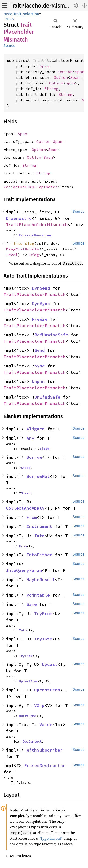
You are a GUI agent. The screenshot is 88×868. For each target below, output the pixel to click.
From (32, 517)
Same (32, 604)
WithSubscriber (45, 750)
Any (30, 438)
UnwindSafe (47, 397)
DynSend (41, 288)
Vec (7, 187)
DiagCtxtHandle (23, 249)
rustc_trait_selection (21, 14)
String (51, 89)
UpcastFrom (28, 681)
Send (40, 350)
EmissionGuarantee (35, 235)
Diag (34, 255)
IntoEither (39, 555)
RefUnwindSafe (51, 335)
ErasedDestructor (45, 766)
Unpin (38, 381)
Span (44, 66)
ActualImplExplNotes (35, 187)
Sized (44, 449)
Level (12, 255)
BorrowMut (38, 476)
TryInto (43, 639)
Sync (40, 366)
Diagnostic (19, 218)
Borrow (34, 457)
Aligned (36, 429)
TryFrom (43, 613)
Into (39, 536)
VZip (39, 705)
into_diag (24, 243)
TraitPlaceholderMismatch (43, 6)
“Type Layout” (51, 838)
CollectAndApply (25, 508)
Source (9, 46)
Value (46, 725)
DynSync (41, 304)
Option (65, 72)
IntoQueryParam (24, 570)
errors (9, 19)
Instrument (39, 526)
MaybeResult (41, 579)
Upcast (50, 664)
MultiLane (27, 716)
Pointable (38, 595)
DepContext (32, 741)
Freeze (40, 319)
